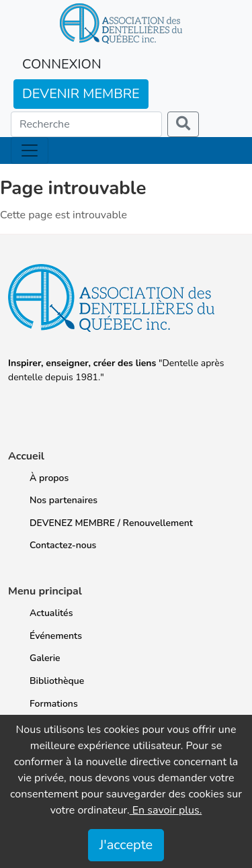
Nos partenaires (64, 500)
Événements (56, 636)
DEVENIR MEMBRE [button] (81, 94)
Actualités (51, 613)
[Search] (86, 124)
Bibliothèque (57, 681)
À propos (49, 478)
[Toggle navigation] (30, 150)
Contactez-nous (63, 545)
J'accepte (126, 845)
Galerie (45, 658)
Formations (54, 704)
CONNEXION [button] (62, 64)
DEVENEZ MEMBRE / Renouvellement (111, 523)
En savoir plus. (166, 810)
